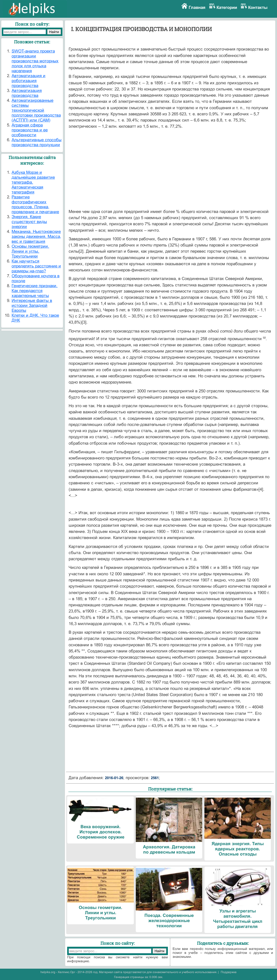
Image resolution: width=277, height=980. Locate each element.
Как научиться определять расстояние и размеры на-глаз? (36, 266)
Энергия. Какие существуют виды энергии (29, 222)
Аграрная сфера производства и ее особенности (30, 130)
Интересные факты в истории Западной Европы (32, 306)
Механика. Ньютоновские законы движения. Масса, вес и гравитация (36, 236)
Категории (227, 8)
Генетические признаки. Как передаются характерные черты (35, 291)
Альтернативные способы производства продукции (37, 142)
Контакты (258, 8)
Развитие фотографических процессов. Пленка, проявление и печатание (35, 204)
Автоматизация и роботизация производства (29, 81)
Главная (197, 8)
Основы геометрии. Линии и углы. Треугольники (30, 251)
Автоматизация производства (27, 93)
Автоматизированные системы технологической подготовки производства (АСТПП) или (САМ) (36, 110)
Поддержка (229, 972)
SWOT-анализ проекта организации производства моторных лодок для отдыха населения (35, 61)
